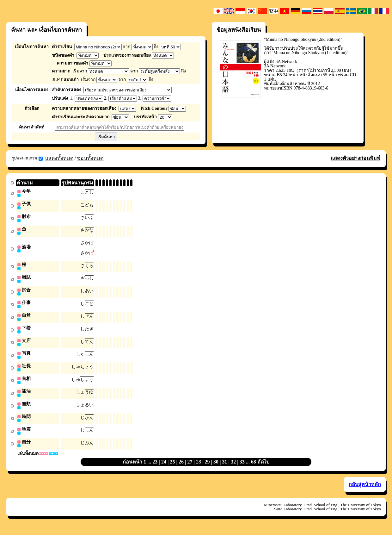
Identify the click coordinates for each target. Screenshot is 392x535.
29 (207, 468)
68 (254, 468)
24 (164, 468)
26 (181, 468)
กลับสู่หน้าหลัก (365, 491)
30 (216, 468)
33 (242, 468)
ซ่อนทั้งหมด (90, 158)
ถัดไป (263, 468)
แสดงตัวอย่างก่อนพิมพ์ (355, 158)
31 (225, 468)
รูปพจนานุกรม (27, 158)
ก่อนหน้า (132, 468)
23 (155, 468)
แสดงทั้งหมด (59, 158)
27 (190, 468)
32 (233, 468)
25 (172, 468)
